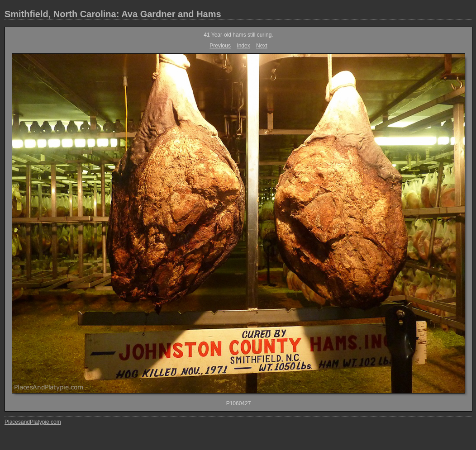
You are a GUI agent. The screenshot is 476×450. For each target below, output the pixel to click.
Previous (220, 46)
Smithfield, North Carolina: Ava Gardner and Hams (113, 14)
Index (243, 46)
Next (262, 46)
